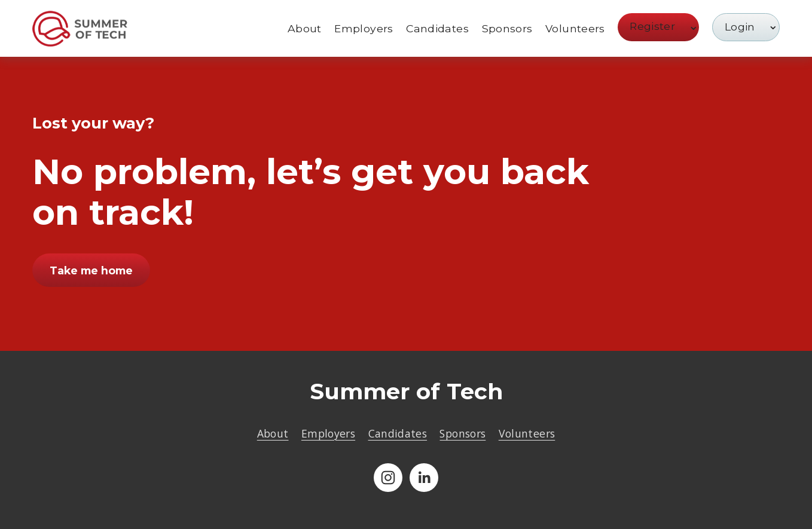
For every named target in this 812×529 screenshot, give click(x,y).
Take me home (91, 270)
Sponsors (507, 28)
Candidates (437, 28)
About (305, 28)
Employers (364, 28)
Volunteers (575, 28)
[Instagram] (388, 478)
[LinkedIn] (424, 478)
